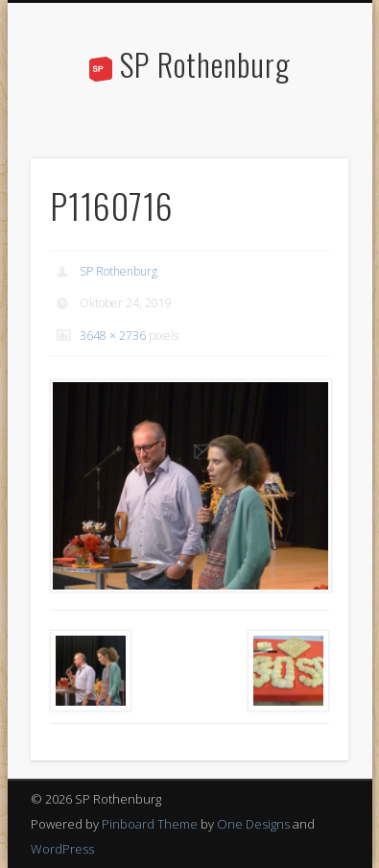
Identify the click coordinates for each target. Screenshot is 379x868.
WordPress (62, 849)
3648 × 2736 (113, 336)
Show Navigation (301, 172)
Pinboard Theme (150, 824)
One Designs (253, 824)
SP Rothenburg (205, 64)
